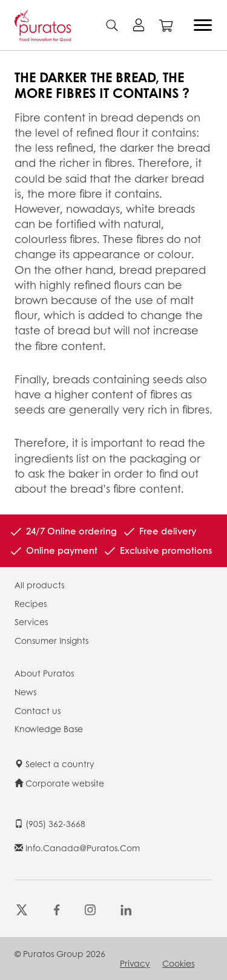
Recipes (31, 603)
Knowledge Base (49, 729)
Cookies (178, 963)
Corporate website (59, 783)
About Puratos (44, 673)
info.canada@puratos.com (77, 848)
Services (31, 621)
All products (39, 585)
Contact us (38, 710)
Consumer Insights (51, 640)
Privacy (135, 963)
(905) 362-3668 (50, 823)
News (25, 692)
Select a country (54, 764)
